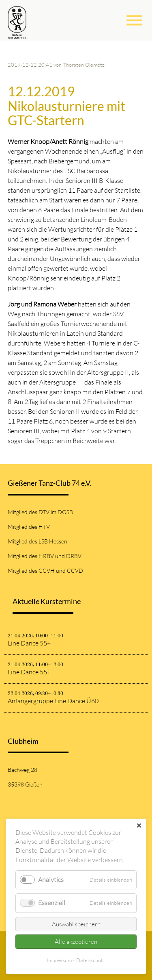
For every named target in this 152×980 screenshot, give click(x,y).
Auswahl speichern (76, 924)
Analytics (51, 880)
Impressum (59, 960)
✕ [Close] (139, 826)
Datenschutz (91, 960)
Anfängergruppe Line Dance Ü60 (53, 701)
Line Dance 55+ (29, 643)
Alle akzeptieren (76, 942)
